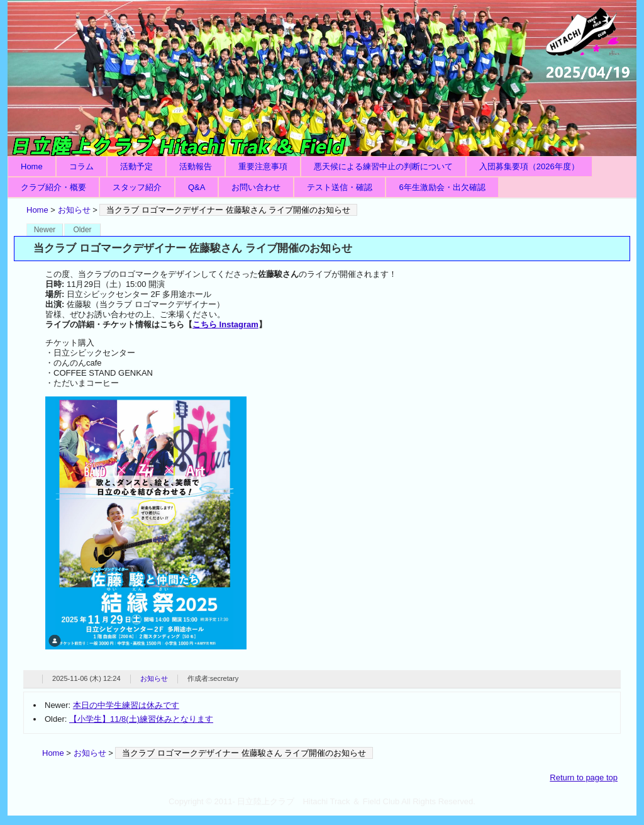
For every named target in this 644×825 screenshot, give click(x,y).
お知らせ (74, 210)
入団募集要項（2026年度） (529, 166)
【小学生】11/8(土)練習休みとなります (141, 719)
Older (82, 230)
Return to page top (584, 777)
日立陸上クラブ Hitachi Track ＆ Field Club (322, 78)
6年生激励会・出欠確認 (442, 187)
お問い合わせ (256, 187)
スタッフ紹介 (137, 187)
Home (32, 166)
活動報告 (196, 166)
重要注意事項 (263, 166)
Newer (45, 230)
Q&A (197, 187)
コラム (81, 166)
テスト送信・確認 (340, 187)
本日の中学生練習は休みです (126, 705)
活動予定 (136, 166)
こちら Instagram (225, 324)
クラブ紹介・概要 (53, 187)
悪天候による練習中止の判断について (383, 166)
